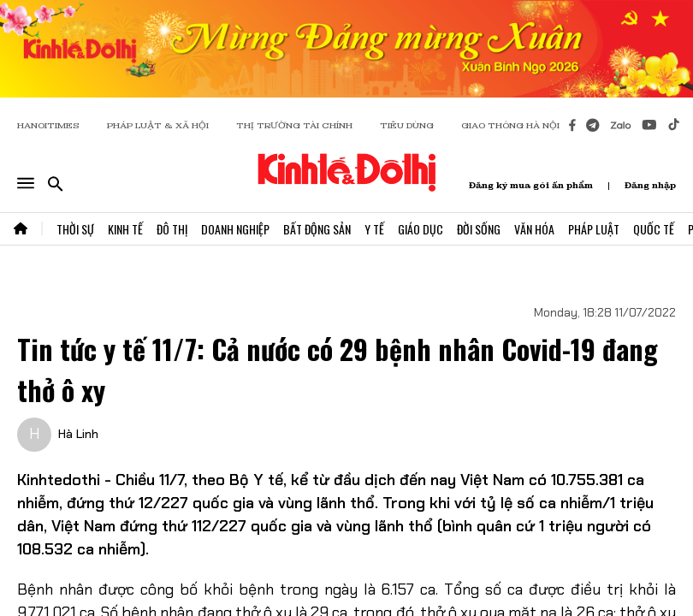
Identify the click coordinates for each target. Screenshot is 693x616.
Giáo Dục (421, 229)
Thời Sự (75, 229)
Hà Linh (78, 434)
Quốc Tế (654, 229)
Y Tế (374, 229)
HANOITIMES (48, 125)
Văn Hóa (534, 229)
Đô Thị (172, 229)
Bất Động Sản (317, 229)
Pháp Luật (594, 229)
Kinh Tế (125, 229)
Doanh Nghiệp (235, 229)
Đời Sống (479, 229)
